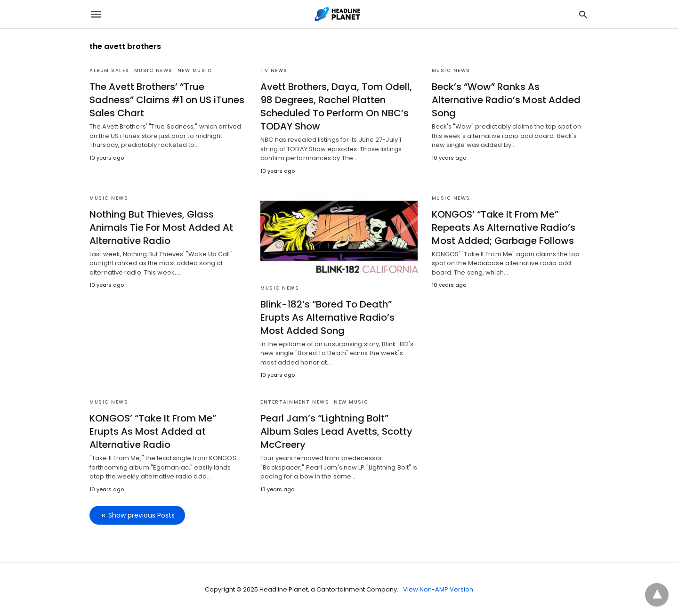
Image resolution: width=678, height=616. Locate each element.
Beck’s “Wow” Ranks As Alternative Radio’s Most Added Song (506, 100)
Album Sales (109, 70)
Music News (153, 70)
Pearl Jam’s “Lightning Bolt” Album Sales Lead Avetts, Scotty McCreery (336, 431)
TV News (274, 70)
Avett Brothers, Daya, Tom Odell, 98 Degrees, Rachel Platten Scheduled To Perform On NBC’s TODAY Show (336, 106)
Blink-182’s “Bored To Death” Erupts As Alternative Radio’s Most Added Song (327, 317)
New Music (195, 70)
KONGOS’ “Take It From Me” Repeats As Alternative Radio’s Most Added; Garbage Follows (504, 227)
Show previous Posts (141, 515)
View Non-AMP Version (438, 589)
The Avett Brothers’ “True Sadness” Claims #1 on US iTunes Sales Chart (167, 100)
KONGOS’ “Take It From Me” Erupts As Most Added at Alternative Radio (153, 431)
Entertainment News (295, 402)
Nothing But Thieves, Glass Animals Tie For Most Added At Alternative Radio (161, 227)
